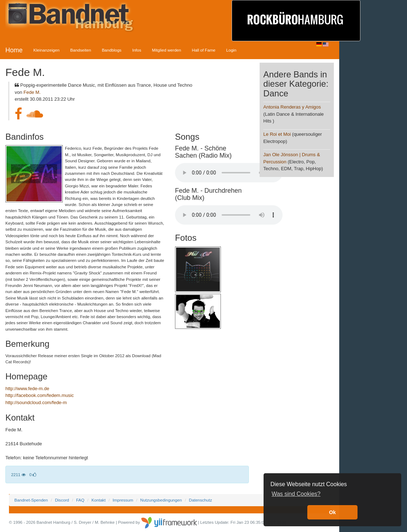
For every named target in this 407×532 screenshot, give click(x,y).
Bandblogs (112, 50)
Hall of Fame (204, 50)
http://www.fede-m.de (27, 389)
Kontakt (98, 500)
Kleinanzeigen (46, 50)
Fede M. (32, 92)
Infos (137, 50)
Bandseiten (81, 50)
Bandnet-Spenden (31, 500)
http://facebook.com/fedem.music (40, 395)
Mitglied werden (167, 50)
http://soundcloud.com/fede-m (36, 402)
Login (231, 50)
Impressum (123, 500)
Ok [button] (332, 512)
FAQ (80, 500)
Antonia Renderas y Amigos (292, 107)
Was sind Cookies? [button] (296, 494)
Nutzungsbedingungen (161, 500)
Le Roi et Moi (277, 134)
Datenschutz (200, 500)
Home (14, 50)
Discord (62, 500)
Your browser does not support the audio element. (229, 173)
